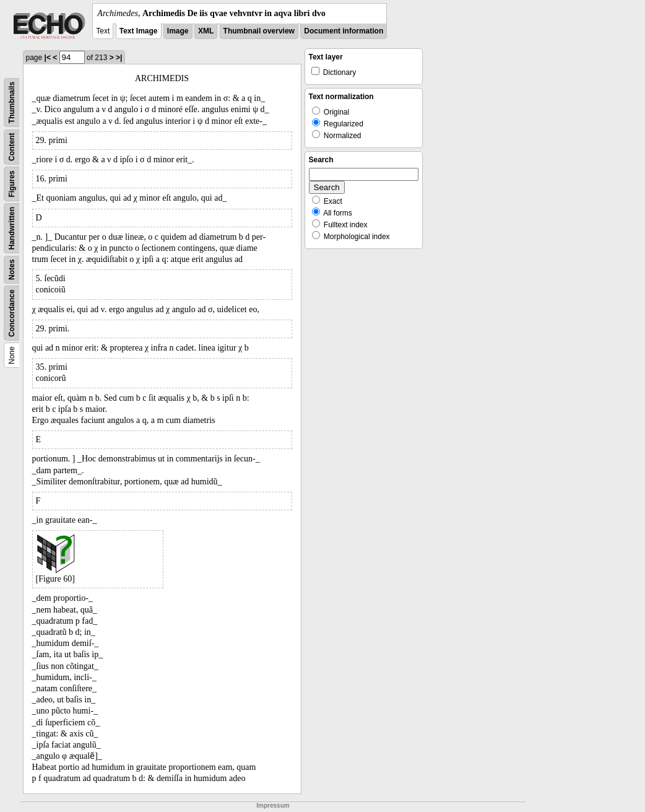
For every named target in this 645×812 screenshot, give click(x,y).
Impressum (273, 805)
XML (206, 31)
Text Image (139, 31)
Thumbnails (12, 103)
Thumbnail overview (259, 31)
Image (178, 31)
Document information (344, 31)
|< (48, 58)
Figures (12, 184)
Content (12, 147)
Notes (12, 270)
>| (119, 58)
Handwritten (12, 228)
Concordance (12, 313)
